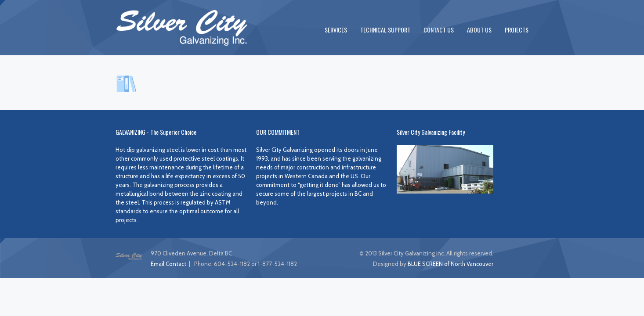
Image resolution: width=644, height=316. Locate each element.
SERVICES (336, 30)
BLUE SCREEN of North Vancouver (450, 264)
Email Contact (168, 264)
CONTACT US (439, 30)
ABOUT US (479, 30)
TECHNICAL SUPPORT (385, 30)
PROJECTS (517, 30)
